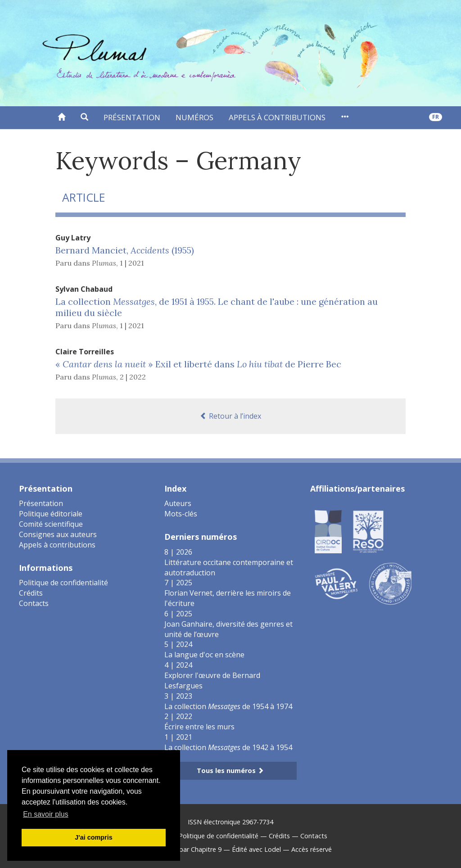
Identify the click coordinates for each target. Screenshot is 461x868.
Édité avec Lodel (256, 849)
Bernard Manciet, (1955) (125, 250)
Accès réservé (312, 849)
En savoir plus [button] (46, 814)
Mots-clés (181, 514)
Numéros (194, 117)
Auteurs (178, 503)
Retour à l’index (230, 416)
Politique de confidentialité (63, 583)
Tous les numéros (230, 771)
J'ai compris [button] (93, 837)
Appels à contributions (277, 117)
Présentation (132, 117)
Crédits (31, 593)
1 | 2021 (132, 263)
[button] (84, 118)
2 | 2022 (133, 377)
